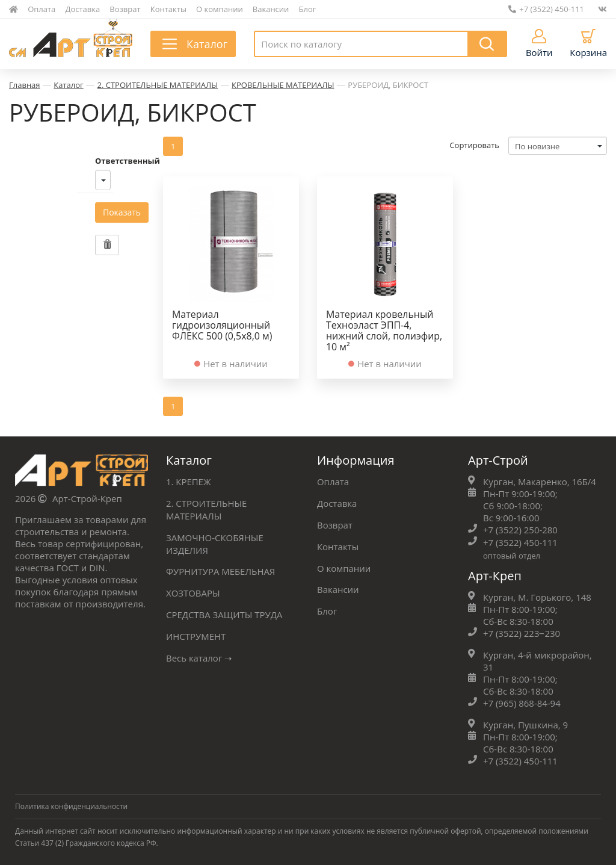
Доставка (83, 9)
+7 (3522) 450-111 (546, 9)
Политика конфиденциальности (72, 804)
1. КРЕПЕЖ (189, 482)
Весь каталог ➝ (199, 653)
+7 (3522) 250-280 (520, 530)
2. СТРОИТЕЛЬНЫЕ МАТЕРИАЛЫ (158, 85)
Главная (25, 85)
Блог (308, 9)
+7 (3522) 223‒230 (522, 632)
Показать (54, 212)
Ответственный (60, 160)
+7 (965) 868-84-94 (522, 701)
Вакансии (271, 9)
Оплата (42, 9)
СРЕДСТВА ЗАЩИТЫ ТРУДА (224, 611)
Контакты (168, 9)
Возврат (125, 9)
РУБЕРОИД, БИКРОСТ (388, 85)
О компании (220, 9)
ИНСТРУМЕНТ (196, 632)
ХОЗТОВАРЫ (193, 590)
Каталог (68, 85)
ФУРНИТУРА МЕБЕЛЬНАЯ (221, 569)
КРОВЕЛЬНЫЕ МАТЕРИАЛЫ (283, 85)
